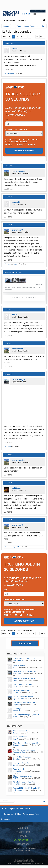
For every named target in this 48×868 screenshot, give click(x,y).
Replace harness (19, 665)
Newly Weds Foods (20, 737)
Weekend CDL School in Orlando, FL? (26, 788)
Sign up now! (25, 643)
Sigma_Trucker (18, 699)
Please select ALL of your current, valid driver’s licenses (22, 140)
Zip (7, 120)
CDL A (9, 145)
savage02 (16, 202)
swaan (15, 49)
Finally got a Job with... (21, 763)
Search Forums (10, 21)
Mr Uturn (16, 667)
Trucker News (23, 832)
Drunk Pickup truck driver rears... (24, 750)
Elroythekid (17, 705)
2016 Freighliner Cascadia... (23, 685)
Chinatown (17, 733)
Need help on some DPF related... (25, 678)
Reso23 (15, 765)
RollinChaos (17, 759)
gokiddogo (17, 488)
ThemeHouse (38, 863)
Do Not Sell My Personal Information (23, 849)
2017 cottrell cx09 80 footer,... (23, 697)
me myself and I (18, 711)
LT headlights (18, 709)
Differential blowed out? (22, 690)
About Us (23, 828)
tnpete (16, 264)
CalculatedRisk (18, 745)
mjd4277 (16, 784)
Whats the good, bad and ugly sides (26, 743)
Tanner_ (15, 681)
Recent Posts (23, 21)
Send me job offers (24, 151)
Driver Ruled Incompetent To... (24, 782)
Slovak (15, 687)
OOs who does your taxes (22, 776)
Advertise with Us (23, 840)
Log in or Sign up (38, 11)
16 (37, 37)
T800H (15, 315)
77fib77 (15, 778)
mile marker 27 (18, 674)
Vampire (8, 264)
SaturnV (16, 739)
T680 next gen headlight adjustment (26, 715)
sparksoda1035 (18, 771)
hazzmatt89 (17, 693)
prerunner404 (18, 171)
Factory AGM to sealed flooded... (25, 658)
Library (23, 836)
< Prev (4, 37)
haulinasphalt (18, 790)
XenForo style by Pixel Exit (24, 860)
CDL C (31, 145)
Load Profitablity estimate (22, 757)
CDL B (20, 145)
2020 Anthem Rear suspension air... (26, 703)
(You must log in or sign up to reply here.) (17, 630)
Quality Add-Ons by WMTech (24, 862)
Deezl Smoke (18, 660)
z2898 (15, 717)
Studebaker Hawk (19, 752)
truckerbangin (18, 380)
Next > (42, 37)
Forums (26, 14)
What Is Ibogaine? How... (22, 731)
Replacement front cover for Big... (25, 671)
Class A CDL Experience (16, 129)
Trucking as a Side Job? (22, 769)
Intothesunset (10, 73)
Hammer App (23, 844)
